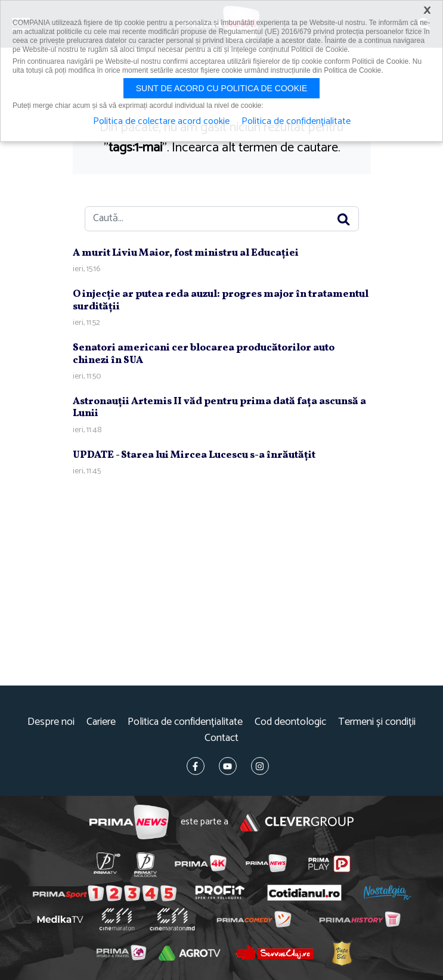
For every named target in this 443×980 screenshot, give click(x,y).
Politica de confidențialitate (185, 722)
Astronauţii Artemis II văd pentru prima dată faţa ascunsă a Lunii (219, 407)
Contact (221, 738)
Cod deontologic (290, 722)
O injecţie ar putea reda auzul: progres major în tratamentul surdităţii (221, 300)
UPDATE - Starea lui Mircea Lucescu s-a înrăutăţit (194, 455)
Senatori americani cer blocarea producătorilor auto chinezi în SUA (204, 354)
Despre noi (51, 722)
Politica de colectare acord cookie (161, 122)
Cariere (101, 722)
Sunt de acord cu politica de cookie (222, 88)
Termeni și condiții (377, 722)
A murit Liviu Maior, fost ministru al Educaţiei (186, 253)
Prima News (129, 822)
